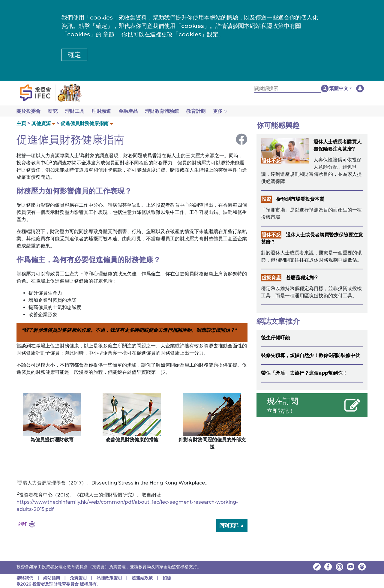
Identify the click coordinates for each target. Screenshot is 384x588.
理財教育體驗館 (168, 111)
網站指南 (52, 578)
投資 (266, 199)
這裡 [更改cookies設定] (156, 34)
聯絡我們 (25, 578)
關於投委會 (28, 111)
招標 (167, 578)
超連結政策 (142, 578)
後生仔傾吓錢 (275, 338)
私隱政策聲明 (110, 578)
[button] (340, 88)
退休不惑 (271, 161)
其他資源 (41, 123)
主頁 (21, 123)
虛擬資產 (271, 278)
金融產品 (133, 111)
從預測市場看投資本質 (300, 199)
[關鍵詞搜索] (287, 89)
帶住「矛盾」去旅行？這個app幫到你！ (304, 373)
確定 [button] (74, 55)
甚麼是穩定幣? (302, 278)
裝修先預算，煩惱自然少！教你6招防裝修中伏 (310, 355)
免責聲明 (79, 578)
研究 (54, 111)
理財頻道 (105, 111)
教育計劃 (203, 111)
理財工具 (77, 111)
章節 (109, 34)
